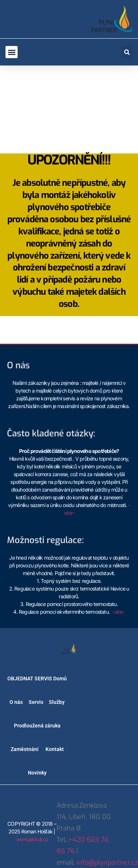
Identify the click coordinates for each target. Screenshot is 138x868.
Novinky (37, 773)
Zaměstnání (25, 749)
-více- (118, 612)
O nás (16, 702)
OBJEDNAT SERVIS (30, 679)
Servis (36, 702)
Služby (57, 702)
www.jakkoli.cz (32, 839)
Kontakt (55, 749)
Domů (60, 679)
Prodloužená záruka (37, 726)
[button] (12, 52)
